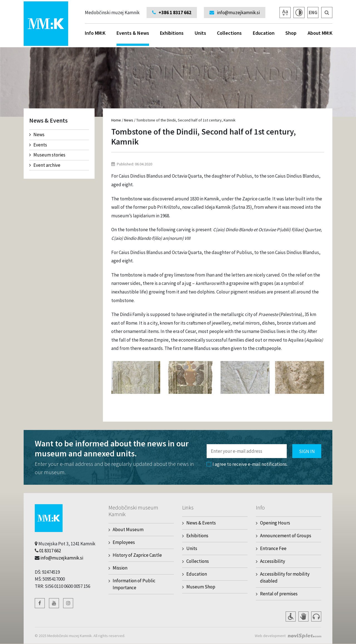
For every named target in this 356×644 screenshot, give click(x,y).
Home (116, 120)
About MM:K (320, 33)
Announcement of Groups (286, 536)
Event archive (45, 165)
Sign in (307, 451)
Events (38, 145)
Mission (120, 568)
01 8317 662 (50, 551)
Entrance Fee (273, 548)
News (37, 135)
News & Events (201, 523)
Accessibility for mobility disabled (285, 577)
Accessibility (273, 561)
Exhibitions (172, 33)
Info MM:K (95, 33)
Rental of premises (279, 594)
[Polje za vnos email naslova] (247, 451)
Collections (229, 33)
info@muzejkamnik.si (62, 558)
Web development (270, 636)
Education (264, 33)
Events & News (133, 38)
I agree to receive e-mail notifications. (247, 464)
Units (200, 33)
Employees (124, 542)
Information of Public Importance (134, 584)
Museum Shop (201, 587)
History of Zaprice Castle (137, 555)
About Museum (128, 529)
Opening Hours (275, 523)
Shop (291, 33)
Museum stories (47, 155)
